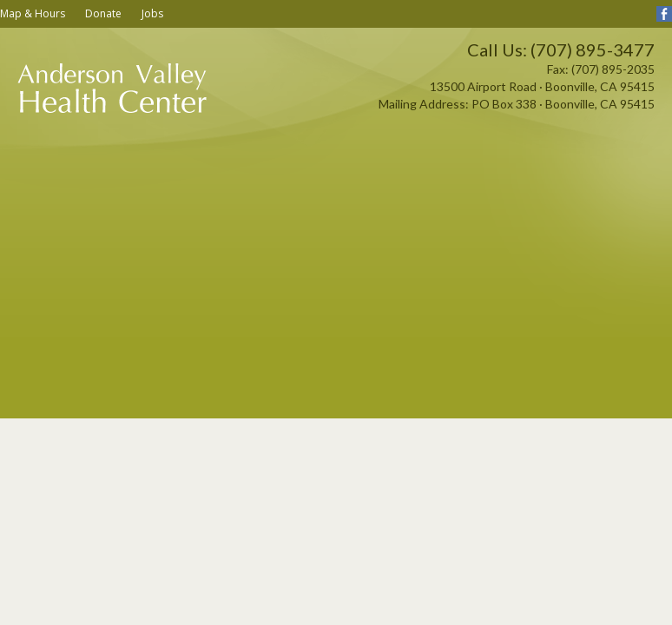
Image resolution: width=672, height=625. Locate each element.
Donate (103, 13)
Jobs (152, 13)
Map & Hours (33, 13)
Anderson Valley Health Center (113, 109)
